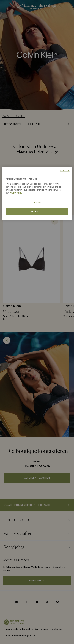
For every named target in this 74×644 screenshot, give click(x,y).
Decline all (65, 171)
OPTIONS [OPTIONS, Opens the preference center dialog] (37, 203)
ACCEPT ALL (37, 212)
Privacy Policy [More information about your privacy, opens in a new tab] (16, 193)
